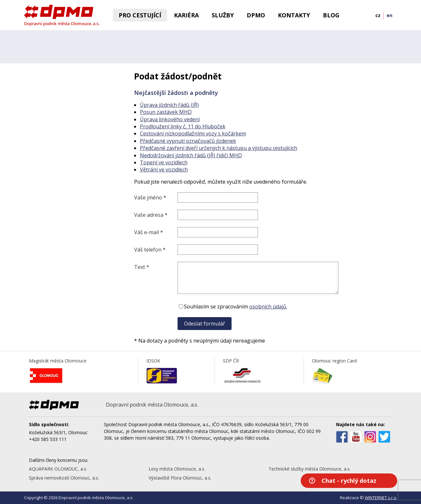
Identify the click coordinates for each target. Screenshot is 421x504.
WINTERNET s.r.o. (381, 498)
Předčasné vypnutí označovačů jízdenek (188, 141)
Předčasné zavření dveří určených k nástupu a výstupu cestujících (219, 148)
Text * (142, 267)
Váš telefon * (150, 250)
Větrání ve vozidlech (164, 170)
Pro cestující (140, 15)
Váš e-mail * (149, 232)
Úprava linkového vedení (170, 119)
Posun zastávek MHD (166, 112)
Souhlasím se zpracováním (232, 307)
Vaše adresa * (151, 215)
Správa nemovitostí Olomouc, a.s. (64, 478)
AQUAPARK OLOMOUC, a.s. (58, 469)
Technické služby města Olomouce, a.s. (310, 469)
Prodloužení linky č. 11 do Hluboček (183, 126)
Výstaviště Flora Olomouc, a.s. (180, 478)
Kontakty (294, 15)
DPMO (256, 15)
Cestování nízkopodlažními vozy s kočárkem (193, 133)
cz (378, 15)
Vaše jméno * (150, 197)
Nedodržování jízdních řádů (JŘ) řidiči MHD (191, 155)
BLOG (331, 15)
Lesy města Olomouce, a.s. (177, 469)
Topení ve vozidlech (164, 162)
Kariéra (186, 15)
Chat (349, 481)
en (389, 15)
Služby (223, 15)
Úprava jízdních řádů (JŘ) (169, 105)
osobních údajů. (268, 307)
